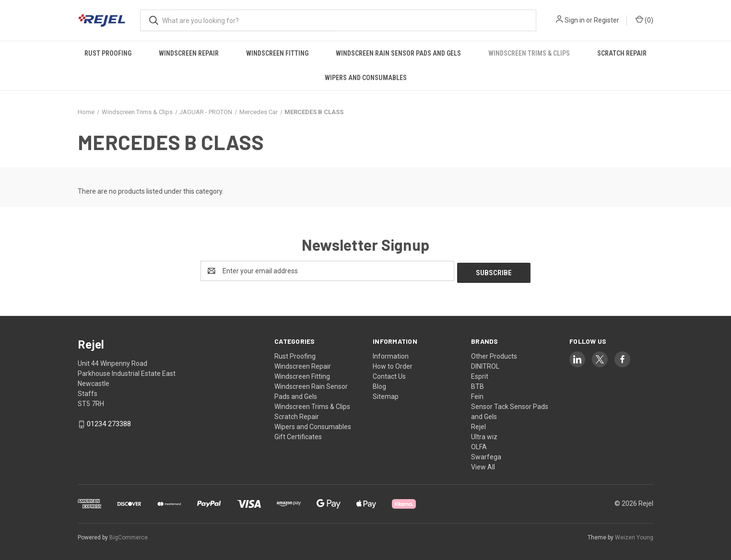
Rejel (478, 425)
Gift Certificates (298, 435)
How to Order (393, 364)
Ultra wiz (484, 435)
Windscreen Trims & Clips (529, 53)
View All (483, 465)
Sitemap (386, 395)
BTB (478, 385)
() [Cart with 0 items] (644, 20)
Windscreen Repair (189, 53)
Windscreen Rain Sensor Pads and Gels (398, 53)
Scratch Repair (622, 53)
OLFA (479, 445)
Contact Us (389, 374)
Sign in (575, 20)
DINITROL (485, 364)
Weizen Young (634, 536)
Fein (477, 395)
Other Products (494, 354)
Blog (379, 385)
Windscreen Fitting (277, 53)
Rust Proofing (108, 53)
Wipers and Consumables (366, 78)
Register (607, 20)
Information (391, 354)
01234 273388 (109, 422)
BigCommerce (129, 536)
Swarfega (486, 455)
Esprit (480, 374)
